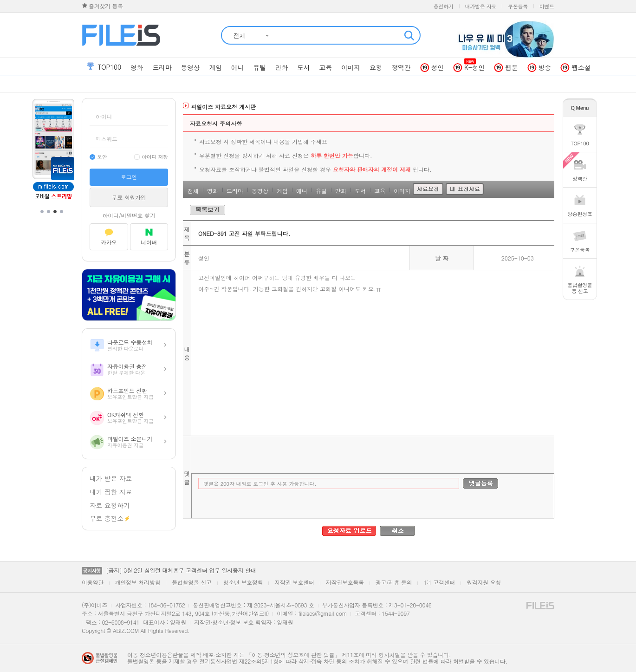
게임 (282, 191)
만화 (341, 191)
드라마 (235, 191)
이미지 (402, 191)
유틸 (321, 191)
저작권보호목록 (345, 582)
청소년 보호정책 (243, 582)
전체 (193, 191)
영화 (213, 191)
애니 (302, 191)
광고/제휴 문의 (394, 582)
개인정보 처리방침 (138, 582)
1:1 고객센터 (439, 582)
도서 (360, 191)
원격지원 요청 (484, 582)
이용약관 (93, 582)
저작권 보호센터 (294, 582)
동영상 (260, 191)
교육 (380, 191)
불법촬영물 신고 (192, 582)
